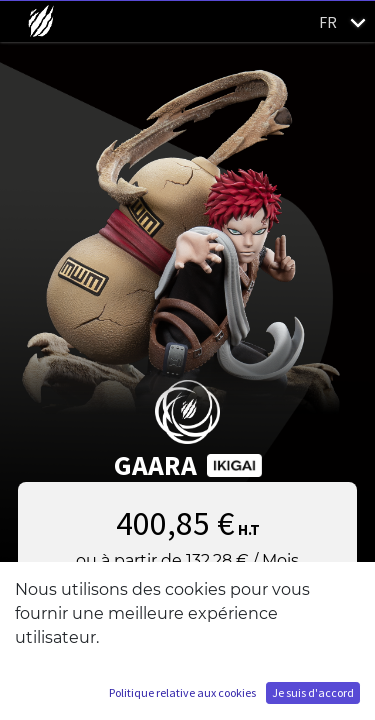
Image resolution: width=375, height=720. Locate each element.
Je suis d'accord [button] (313, 692)
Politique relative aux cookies (182, 692)
